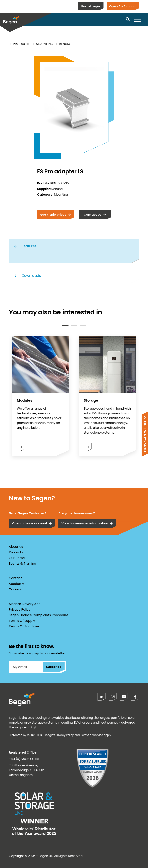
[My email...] (26, 667)
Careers (15, 589)
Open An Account (123, 6)
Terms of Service (92, 735)
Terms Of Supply (22, 621)
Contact (15, 578)
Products (22, 44)
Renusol (66, 44)
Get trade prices (56, 214)
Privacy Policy (20, 609)
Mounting (45, 44)
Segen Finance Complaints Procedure (39, 615)
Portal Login (91, 6)
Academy (16, 584)
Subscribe (54, 667)
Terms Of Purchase (24, 626)
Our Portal (17, 558)
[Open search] (128, 19)
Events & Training (22, 563)
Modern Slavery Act (24, 604)
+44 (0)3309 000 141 (24, 759)
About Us (16, 547)
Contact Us (95, 214)
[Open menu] (137, 19)
